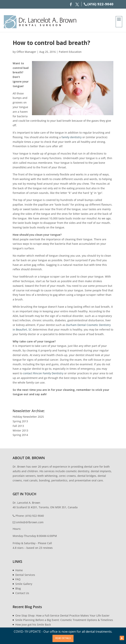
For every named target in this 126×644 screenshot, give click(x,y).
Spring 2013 (20, 421)
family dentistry (72, 137)
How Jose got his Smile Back (33, 625)
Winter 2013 (20, 430)
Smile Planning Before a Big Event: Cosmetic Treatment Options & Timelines (64, 620)
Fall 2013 (18, 426)
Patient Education (70, 52)
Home (19, 570)
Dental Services (25, 575)
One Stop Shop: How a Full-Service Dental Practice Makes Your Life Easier (62, 615)
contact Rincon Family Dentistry (43, 373)
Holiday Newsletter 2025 (28, 417)
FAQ (18, 579)
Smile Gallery (24, 584)
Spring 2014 (20, 435)
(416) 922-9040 (100, 4)
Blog (18, 588)
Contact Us (22, 593)
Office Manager (26, 52)
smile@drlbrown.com (28, 522)
